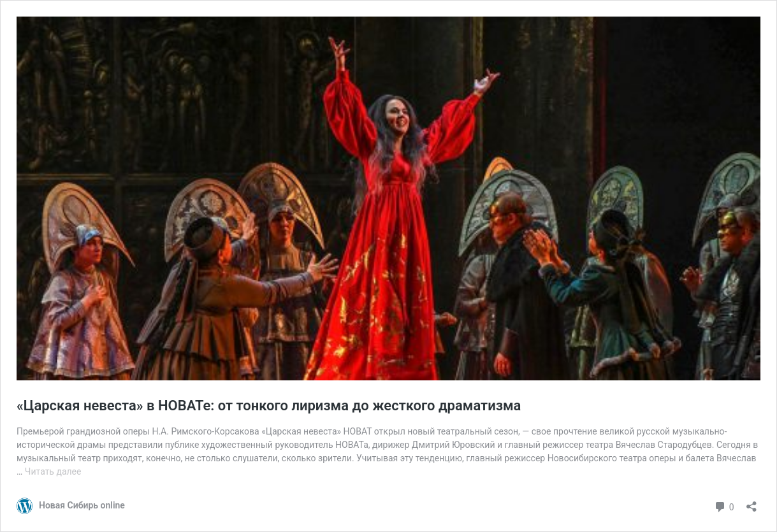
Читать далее (53, 471)
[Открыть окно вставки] (752, 502)
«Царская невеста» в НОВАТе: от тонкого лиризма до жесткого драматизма (269, 406)
